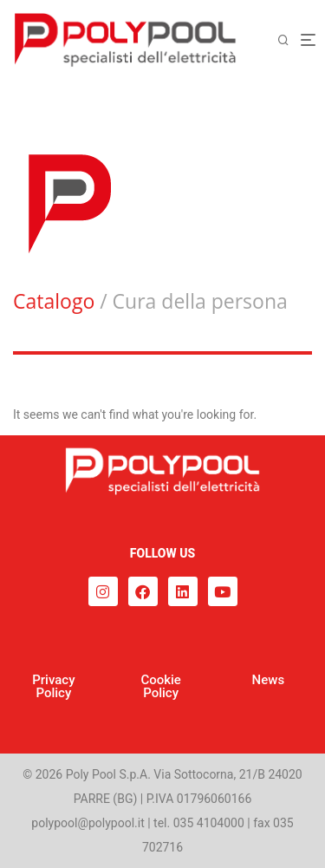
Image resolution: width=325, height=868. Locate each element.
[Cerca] (289, 40)
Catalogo (54, 301)
